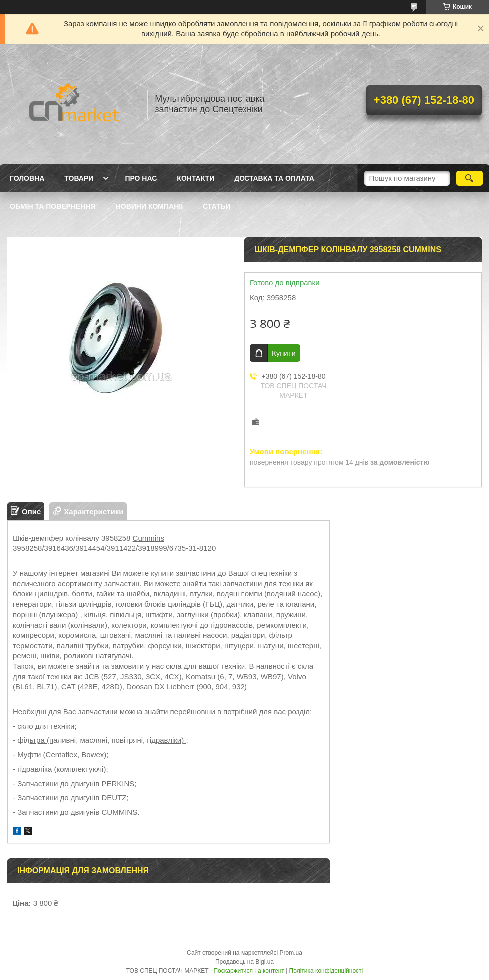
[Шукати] (469, 178)
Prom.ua (291, 953)
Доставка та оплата (274, 178)
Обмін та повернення (53, 206)
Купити (284, 353)
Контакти (195, 178)
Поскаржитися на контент (248, 971)
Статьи (217, 206)
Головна (27, 178)
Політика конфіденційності (326, 971)
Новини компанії (149, 206)
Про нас (141, 178)
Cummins (148, 538)
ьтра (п (42, 740)
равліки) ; (172, 740)
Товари (79, 178)
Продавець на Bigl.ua (244, 962)
